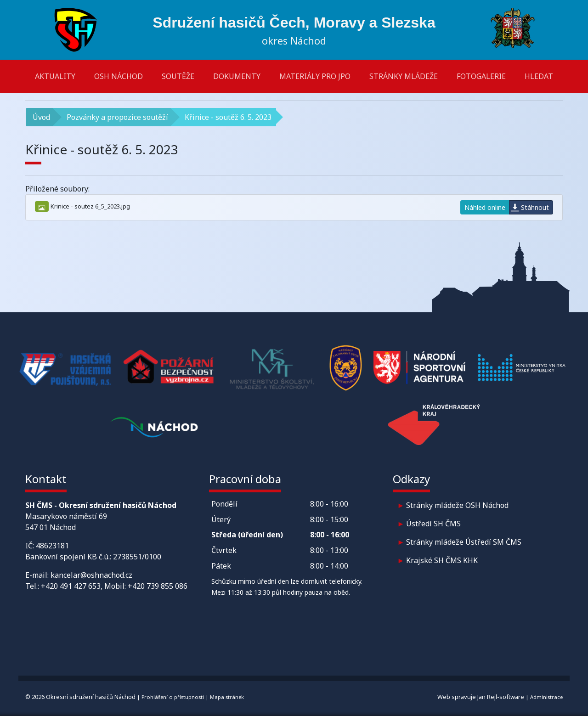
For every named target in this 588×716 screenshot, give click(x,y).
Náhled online (485, 207)
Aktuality (55, 76)
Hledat (539, 76)
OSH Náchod (119, 76)
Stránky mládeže (404, 76)
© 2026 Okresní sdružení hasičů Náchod (80, 697)
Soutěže (178, 76)
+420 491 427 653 (71, 586)
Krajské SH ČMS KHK (442, 560)
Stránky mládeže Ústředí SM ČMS (464, 542)
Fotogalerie (481, 76)
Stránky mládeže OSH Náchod (457, 505)
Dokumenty (237, 76)
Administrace (546, 697)
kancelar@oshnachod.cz (91, 575)
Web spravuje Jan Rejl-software (481, 697)
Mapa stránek (227, 697)
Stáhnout (535, 207)
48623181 (52, 546)
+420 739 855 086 (158, 586)
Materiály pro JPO (315, 76)
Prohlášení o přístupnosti (173, 697)
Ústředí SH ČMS (433, 524)
